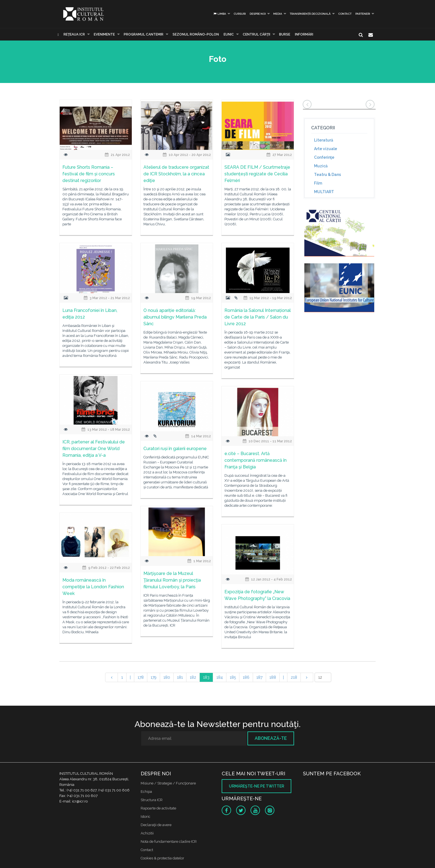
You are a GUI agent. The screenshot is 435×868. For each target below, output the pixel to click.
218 (294, 677)
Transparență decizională (310, 14)
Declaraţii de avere (156, 825)
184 (220, 677)
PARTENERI (363, 14)
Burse (285, 34)
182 (193, 677)
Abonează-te (271, 738)
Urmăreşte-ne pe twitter (256, 786)
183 (206, 677)
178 (141, 677)
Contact (345, 14)
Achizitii (147, 833)
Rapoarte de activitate (158, 808)
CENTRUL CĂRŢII (256, 34)
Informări (304, 34)
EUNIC (229, 34)
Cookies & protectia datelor (162, 858)
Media (278, 14)
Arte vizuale (326, 149)
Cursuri (240, 14)
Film (318, 183)
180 (167, 677)
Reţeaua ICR (74, 34)
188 (273, 677)
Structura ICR (152, 800)
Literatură (324, 140)
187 (259, 677)
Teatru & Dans (327, 175)
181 (180, 677)
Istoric (146, 817)
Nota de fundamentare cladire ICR (169, 841)
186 (246, 677)
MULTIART (324, 192)
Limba (220, 14)
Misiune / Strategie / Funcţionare (168, 783)
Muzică (321, 166)
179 (154, 677)
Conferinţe (324, 157)
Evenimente (104, 34)
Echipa (146, 792)
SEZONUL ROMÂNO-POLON (196, 34)
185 (233, 677)
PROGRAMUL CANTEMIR (144, 34)
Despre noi (258, 14)
